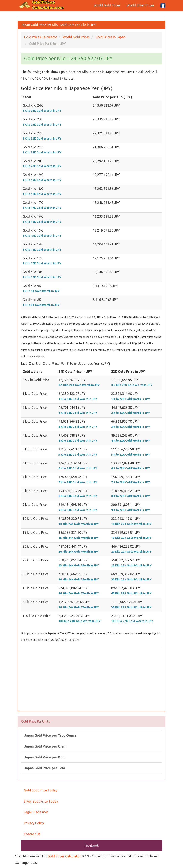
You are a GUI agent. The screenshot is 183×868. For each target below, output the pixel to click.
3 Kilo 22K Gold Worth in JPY (131, 427)
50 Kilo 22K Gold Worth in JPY (131, 607)
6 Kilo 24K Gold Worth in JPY (78, 468)
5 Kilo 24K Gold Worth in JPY (78, 455)
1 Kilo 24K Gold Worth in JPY (42, 111)
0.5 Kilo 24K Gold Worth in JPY (79, 385)
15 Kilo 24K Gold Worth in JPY (79, 538)
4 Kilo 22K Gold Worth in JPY (131, 441)
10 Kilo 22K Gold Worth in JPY (131, 524)
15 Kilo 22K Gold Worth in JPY (131, 538)
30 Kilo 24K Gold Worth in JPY (79, 579)
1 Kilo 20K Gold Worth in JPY (42, 166)
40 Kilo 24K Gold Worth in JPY (79, 593)
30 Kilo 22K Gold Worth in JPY (131, 579)
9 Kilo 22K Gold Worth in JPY (131, 510)
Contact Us (32, 834)
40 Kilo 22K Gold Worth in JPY (131, 593)
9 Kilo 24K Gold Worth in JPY (78, 510)
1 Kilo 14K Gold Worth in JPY (42, 250)
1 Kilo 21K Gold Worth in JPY (42, 152)
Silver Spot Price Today (41, 801)
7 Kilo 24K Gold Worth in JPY (78, 482)
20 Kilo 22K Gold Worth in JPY (131, 552)
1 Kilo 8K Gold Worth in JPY (41, 305)
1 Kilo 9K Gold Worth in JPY (41, 291)
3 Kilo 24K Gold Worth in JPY (78, 427)
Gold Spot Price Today (41, 790)
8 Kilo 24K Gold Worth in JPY (78, 496)
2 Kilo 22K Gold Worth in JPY (131, 413)
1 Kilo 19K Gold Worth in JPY (42, 180)
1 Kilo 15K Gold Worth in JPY (42, 236)
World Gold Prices (107, 5)
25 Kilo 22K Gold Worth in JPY (131, 565)
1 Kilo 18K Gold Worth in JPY (42, 194)
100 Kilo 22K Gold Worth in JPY (132, 621)
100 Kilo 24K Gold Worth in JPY (79, 621)
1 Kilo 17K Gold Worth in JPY (42, 208)
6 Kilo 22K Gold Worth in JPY (131, 468)
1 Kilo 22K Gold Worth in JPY (42, 138)
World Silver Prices (140, 5)
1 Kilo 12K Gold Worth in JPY (42, 263)
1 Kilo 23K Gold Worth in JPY (42, 125)
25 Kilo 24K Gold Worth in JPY (79, 565)
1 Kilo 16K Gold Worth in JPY (42, 222)
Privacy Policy (34, 823)
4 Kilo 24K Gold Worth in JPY (78, 441)
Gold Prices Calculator (64, 856)
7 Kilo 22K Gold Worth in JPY (131, 482)
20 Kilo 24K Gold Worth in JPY (79, 552)
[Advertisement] (91, 680)
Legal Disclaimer (36, 812)
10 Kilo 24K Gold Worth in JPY (79, 524)
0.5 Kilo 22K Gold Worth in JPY (132, 385)
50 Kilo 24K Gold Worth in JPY (79, 607)
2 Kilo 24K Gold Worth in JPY (78, 413)
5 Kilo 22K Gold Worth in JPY (131, 455)
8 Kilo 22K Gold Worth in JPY (131, 496)
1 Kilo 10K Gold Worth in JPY (42, 277)
